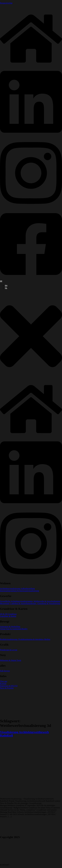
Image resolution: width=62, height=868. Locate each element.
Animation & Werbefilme (10, 627)
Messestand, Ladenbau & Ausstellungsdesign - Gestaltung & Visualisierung (30, 603)
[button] (31, 336)
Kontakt (3, 684)
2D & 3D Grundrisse (8, 614)
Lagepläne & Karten (8, 616)
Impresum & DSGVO (9, 686)
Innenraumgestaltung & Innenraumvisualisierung (20, 591)
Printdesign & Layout (9, 650)
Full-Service (5, 671)
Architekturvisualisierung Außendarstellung (17, 589)
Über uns (4, 681)
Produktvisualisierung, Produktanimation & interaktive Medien (25, 639)
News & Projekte (7, 688)
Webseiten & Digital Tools (11, 660)
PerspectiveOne (6, 3)
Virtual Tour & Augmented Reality (14, 629)
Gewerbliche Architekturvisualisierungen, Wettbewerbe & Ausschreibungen (30, 601)
